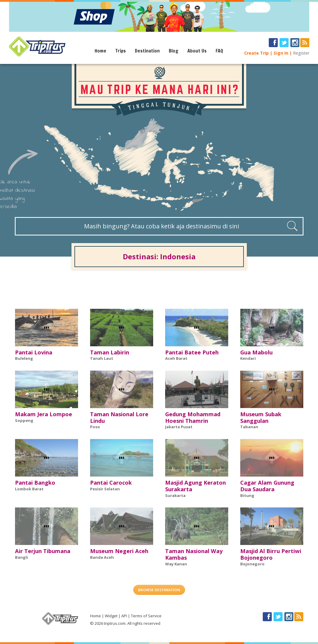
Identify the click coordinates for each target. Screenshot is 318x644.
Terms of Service (146, 616)
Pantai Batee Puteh (192, 352)
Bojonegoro (252, 564)
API (124, 616)
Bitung (247, 495)
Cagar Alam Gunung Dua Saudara (267, 486)
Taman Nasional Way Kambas (194, 554)
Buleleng (24, 358)
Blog (174, 51)
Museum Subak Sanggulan (261, 417)
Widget (111, 616)
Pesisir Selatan (105, 489)
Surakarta (175, 495)
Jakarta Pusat (179, 427)
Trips (121, 51)
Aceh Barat (176, 358)
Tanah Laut (102, 358)
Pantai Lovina (34, 352)
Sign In (281, 53)
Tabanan (249, 427)
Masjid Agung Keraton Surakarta (195, 486)
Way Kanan (176, 564)
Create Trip (256, 53)
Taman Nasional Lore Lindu (119, 417)
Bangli (21, 557)
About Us (197, 51)
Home (100, 51)
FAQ (219, 51)
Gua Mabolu (256, 352)
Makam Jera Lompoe (44, 414)
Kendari (248, 358)
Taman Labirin (110, 352)
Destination (147, 51)
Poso (95, 427)
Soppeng (24, 420)
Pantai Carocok (111, 483)
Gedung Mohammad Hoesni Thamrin (193, 417)
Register (301, 53)
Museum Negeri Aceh (119, 551)
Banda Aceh (102, 557)
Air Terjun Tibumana (43, 551)
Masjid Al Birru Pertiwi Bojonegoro (271, 554)
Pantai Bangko (35, 483)
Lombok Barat (29, 489)
